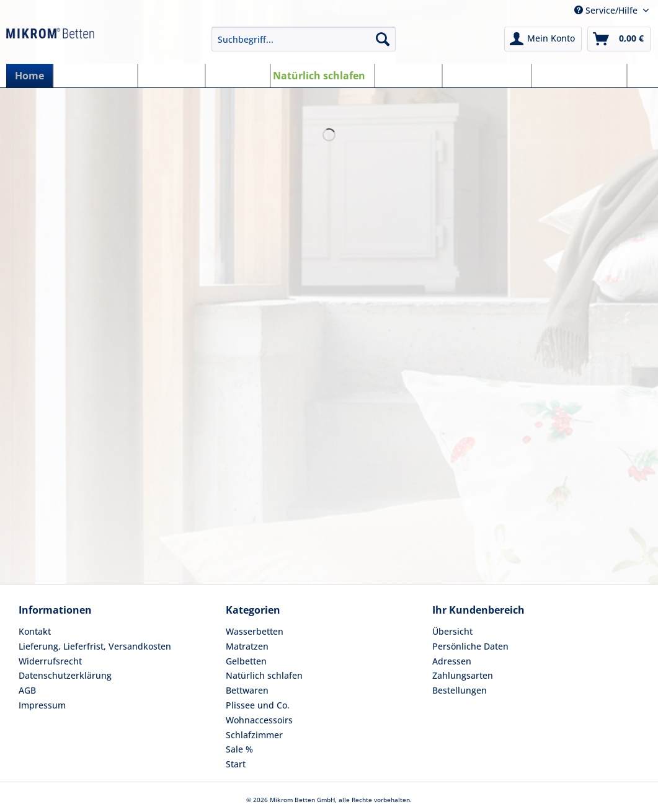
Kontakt (35, 631)
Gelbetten (246, 661)
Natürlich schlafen (264, 675)
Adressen (452, 661)
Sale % (239, 749)
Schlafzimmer (254, 735)
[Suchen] (383, 39)
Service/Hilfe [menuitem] (607, 10)
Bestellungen (460, 690)
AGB (27, 690)
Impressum (42, 705)
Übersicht (452, 631)
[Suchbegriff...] (304, 39)
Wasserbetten (255, 631)
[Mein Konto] (543, 39)
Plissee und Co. (258, 705)
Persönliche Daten (470, 646)
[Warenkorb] (619, 39)
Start (236, 764)
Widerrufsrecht (50, 661)
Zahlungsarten (463, 675)
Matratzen (247, 646)
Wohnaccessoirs (259, 720)
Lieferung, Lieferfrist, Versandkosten (95, 646)
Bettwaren (247, 690)
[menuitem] (304, 45)
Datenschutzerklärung (65, 675)
